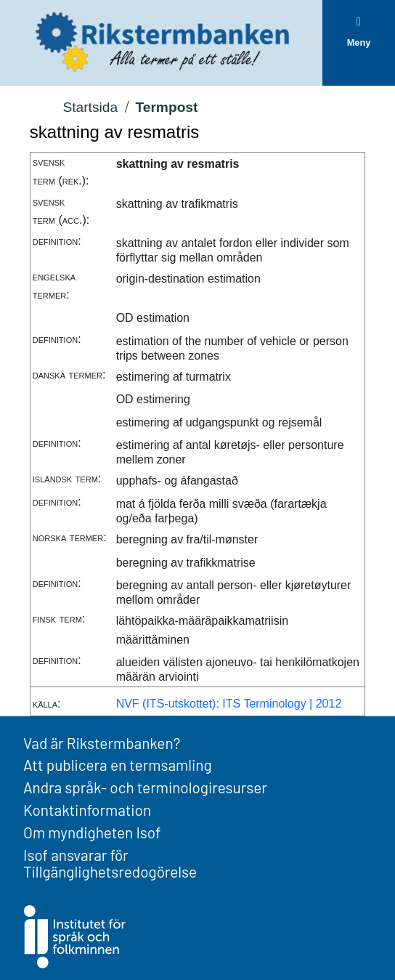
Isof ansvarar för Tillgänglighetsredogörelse (110, 863)
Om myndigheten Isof (92, 832)
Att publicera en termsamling (118, 765)
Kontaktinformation (87, 810)
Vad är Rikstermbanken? (102, 743)
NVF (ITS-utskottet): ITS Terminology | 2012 (229, 704)
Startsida (90, 107)
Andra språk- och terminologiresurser (145, 787)
